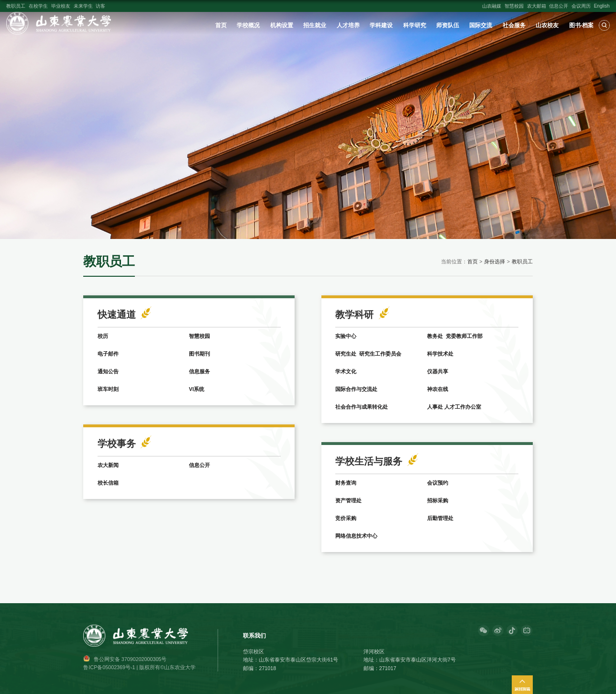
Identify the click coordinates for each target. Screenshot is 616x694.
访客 (100, 6)
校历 (103, 336)
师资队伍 (448, 25)
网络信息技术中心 (356, 536)
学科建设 (381, 25)
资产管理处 (348, 500)
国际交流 (481, 25)
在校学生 (38, 6)
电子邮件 (108, 354)
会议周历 (581, 6)
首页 (221, 25)
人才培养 (348, 25)
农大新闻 (108, 465)
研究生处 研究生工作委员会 (368, 354)
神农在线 (438, 389)
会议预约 (438, 483)
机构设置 (282, 25)
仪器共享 (438, 371)
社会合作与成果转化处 (362, 407)
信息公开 (559, 6)
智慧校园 (514, 6)
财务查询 (346, 483)
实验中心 (346, 336)
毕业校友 (61, 6)
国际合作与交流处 (356, 389)
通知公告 (108, 371)
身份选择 (495, 261)
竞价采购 (346, 518)
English (602, 6)
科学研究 (415, 25)
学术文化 (346, 371)
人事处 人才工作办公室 (454, 407)
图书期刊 (199, 354)
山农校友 (547, 25)
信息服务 (199, 371)
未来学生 (83, 6)
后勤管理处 (440, 518)
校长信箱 (108, 483)
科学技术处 (440, 354)
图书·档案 (581, 25)
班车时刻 (108, 389)
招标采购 (438, 500)
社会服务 (514, 25)
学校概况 (248, 25)
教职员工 (16, 6)
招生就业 (315, 25)
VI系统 (197, 389)
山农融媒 (492, 6)
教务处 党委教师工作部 (455, 336)
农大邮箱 (537, 6)
